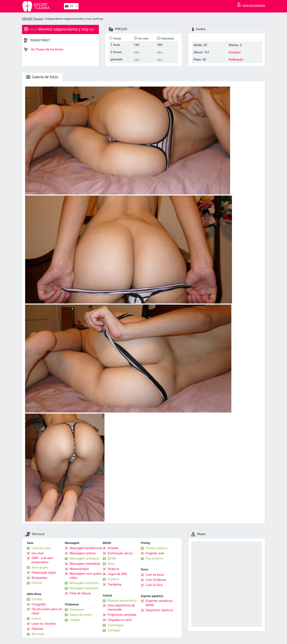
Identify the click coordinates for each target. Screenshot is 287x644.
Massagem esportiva (84, 583)
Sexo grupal (40, 567)
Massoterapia (79, 569)
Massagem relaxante (84, 588)
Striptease (77, 610)
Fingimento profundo (122, 615)
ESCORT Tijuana (32, 19)
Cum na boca (155, 575)
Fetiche (37, 583)
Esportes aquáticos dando (159, 603)
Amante (113, 548)
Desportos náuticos (159, 610)
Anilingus (114, 630)
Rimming (38, 634)
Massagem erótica (83, 553)
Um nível (38, 553)
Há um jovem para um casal (47, 611)
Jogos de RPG (117, 574)
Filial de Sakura (80, 593)
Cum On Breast (156, 580)
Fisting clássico (157, 548)
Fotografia (39, 604)
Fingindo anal (155, 553)
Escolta (37, 599)
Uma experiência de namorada (121, 607)
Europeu (235, 52)
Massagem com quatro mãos (86, 576)
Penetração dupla (44, 573)
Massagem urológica (84, 558)
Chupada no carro (120, 620)
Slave (111, 564)
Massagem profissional (86, 548)
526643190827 (40, 40)
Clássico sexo (41, 548)
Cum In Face (154, 585)
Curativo (113, 579)
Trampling (114, 584)
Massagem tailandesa (85, 564)
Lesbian (75, 620)
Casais (36, 618)
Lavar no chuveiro (44, 624)
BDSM (112, 558)
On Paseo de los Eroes (44, 49)
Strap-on (113, 569)
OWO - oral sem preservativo (42, 560)
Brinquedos (39, 578)
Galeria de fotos (42, 77)
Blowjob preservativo (122, 601)
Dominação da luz (120, 553)
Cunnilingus (116, 625)
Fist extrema (154, 558)
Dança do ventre (81, 615)
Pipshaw (37, 629)
